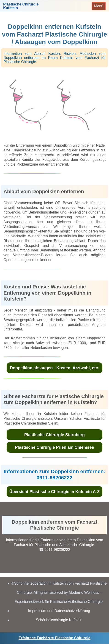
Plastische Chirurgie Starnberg (54, 435)
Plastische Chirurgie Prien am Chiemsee (54, 447)
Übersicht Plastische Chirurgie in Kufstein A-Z (54, 492)
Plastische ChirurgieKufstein (21, 6)
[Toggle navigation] (99, 6)
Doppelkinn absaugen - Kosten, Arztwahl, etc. (54, 368)
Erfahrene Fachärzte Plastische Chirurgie (55, 638)
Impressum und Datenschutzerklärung (59, 611)
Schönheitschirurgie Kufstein (59, 620)
